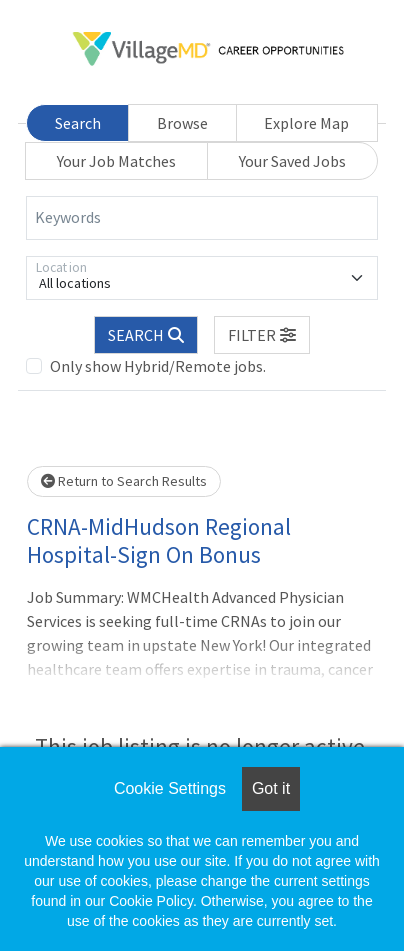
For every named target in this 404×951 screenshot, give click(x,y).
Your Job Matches (116, 161)
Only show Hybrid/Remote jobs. (158, 366)
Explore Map (306, 123)
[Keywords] (202, 218)
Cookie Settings (170, 788)
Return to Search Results (124, 481)
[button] (262, 335)
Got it (271, 788)
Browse (182, 123)
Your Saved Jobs (292, 161)
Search (78, 123)
